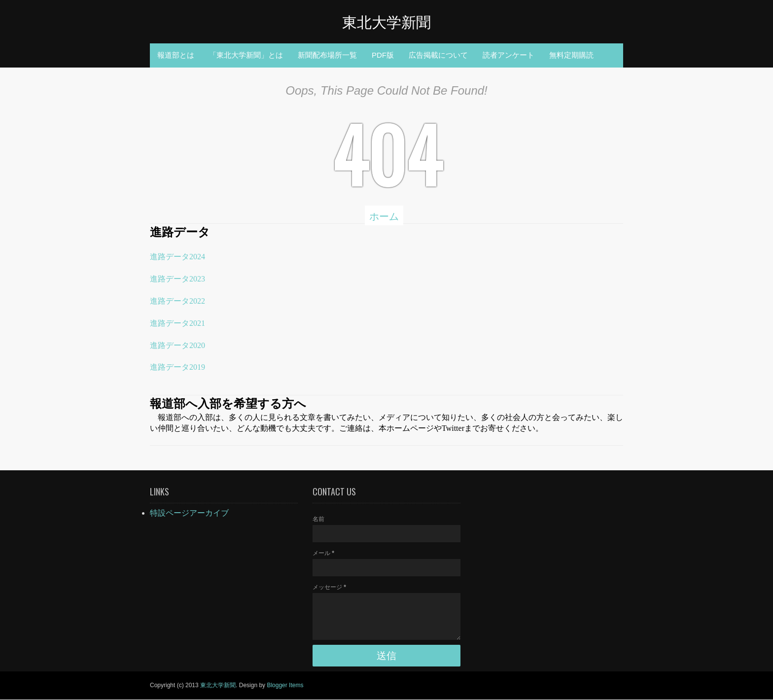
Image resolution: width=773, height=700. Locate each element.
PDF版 (383, 55)
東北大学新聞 (386, 21)
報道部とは (176, 55)
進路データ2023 (177, 279)
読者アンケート (509, 55)
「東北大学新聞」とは (246, 55)
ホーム (384, 215)
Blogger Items (285, 685)
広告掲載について (438, 55)
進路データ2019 (177, 367)
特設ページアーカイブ (189, 513)
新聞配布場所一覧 (327, 55)
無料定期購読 (571, 55)
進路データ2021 (177, 323)
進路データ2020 (177, 345)
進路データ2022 (177, 301)
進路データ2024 (177, 257)
